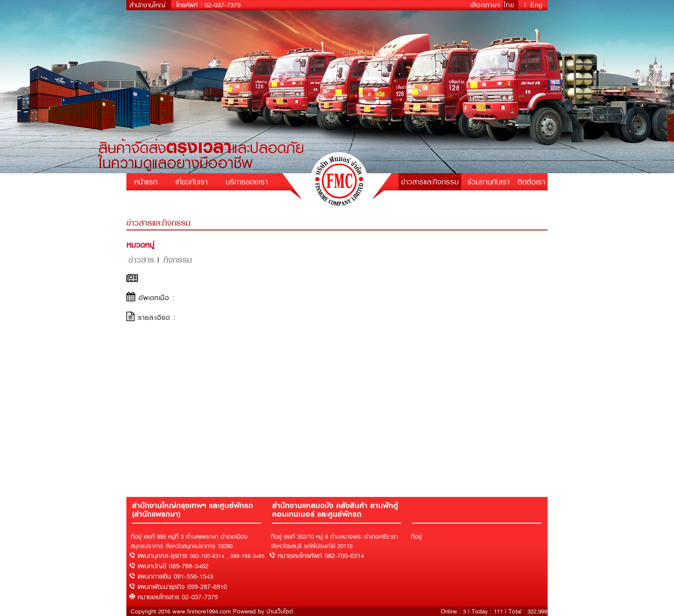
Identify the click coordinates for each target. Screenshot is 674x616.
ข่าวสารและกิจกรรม (430, 182)
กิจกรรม (178, 260)
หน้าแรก (146, 182)
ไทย (511, 5)
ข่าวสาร (141, 260)
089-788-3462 (189, 566)
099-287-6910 (207, 587)
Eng (536, 5)
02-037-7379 (223, 5)
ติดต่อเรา (531, 182)
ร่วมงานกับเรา (488, 182)
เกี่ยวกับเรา (191, 182)
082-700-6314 (207, 556)
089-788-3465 (248, 556)
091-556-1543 (193, 576)
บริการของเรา (247, 182)
